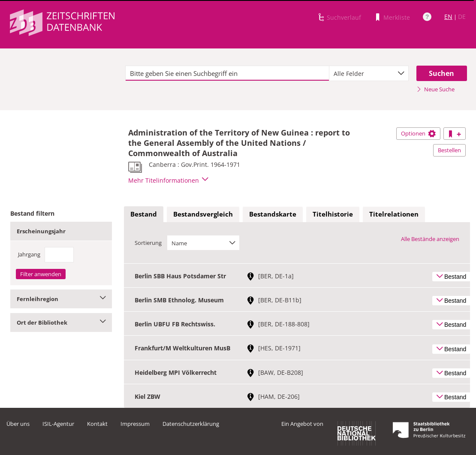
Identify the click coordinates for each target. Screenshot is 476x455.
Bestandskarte (273, 214)
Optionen (418, 133)
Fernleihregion (61, 299)
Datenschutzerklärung (191, 424)
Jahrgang (29, 254)
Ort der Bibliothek (61, 322)
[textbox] (227, 73)
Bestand (144, 214)
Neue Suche (435, 89)
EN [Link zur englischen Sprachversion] (448, 17)
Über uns (18, 424)
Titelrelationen (394, 214)
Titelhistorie (333, 214)
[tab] (144, 214)
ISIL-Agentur (58, 424)
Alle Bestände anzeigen (430, 239)
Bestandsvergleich (203, 214)
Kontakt (97, 424)
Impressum (135, 424)
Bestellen (449, 150)
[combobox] (369, 73)
